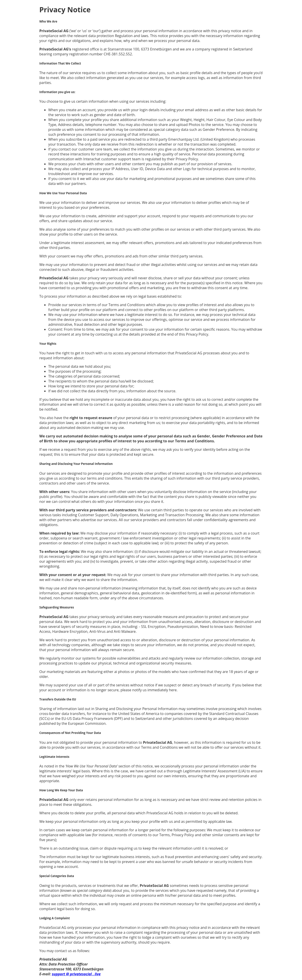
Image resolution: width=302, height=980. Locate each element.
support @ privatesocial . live (76, 974)
